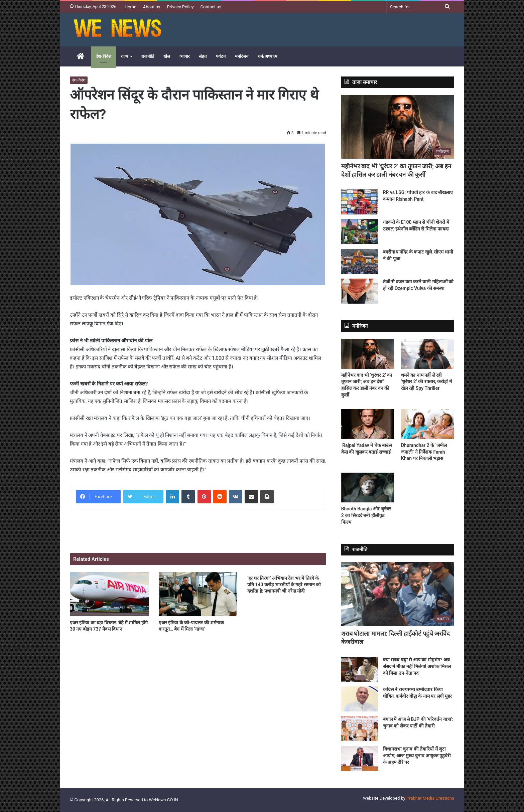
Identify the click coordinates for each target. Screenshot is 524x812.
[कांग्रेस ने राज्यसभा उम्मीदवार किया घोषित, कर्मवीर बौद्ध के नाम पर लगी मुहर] (360, 699)
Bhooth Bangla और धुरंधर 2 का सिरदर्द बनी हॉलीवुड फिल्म (366, 515)
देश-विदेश (103, 56)
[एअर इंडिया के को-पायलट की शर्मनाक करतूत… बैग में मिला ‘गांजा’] (198, 594)
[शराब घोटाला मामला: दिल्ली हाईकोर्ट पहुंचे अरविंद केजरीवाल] (398, 594)
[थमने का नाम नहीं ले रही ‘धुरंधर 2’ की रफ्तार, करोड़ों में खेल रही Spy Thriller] (428, 354)
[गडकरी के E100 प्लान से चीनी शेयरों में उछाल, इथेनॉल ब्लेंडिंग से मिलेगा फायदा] (360, 232)
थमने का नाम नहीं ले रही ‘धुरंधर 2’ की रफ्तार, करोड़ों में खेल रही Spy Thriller (426, 382)
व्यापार (184, 56)
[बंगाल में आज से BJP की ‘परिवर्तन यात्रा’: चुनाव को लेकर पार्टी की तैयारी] (360, 729)
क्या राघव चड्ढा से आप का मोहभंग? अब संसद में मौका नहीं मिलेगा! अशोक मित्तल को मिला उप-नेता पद (417, 666)
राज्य (124, 56)
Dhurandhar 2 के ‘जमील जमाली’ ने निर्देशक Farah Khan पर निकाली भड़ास (424, 452)
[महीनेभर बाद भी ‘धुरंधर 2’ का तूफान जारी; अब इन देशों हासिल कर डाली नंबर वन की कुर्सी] (398, 127)
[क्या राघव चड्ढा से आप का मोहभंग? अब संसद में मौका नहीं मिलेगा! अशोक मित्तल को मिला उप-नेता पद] (360, 669)
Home (130, 7)
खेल (167, 56)
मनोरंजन (242, 56)
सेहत (203, 56)
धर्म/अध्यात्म (268, 56)
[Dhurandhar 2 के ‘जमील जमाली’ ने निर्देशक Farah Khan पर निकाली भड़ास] (428, 424)
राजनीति (148, 56)
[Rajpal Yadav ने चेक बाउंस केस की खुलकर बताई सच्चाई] (368, 424)
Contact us (211, 7)
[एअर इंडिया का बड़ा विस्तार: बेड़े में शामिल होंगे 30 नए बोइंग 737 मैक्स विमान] (109, 594)
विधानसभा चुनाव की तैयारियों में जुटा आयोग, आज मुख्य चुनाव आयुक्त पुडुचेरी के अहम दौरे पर (417, 755)
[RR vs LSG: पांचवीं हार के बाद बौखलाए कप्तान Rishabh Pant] (360, 202)
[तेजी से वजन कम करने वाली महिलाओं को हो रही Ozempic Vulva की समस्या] (360, 291)
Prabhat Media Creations (430, 798)
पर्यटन (221, 56)
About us (152, 7)
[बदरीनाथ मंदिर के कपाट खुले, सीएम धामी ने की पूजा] (360, 261)
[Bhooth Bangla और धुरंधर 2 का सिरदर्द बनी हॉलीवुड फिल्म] (368, 488)
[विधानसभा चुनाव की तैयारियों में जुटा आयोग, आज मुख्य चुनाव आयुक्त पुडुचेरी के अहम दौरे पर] (360, 758)
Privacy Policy (180, 7)
